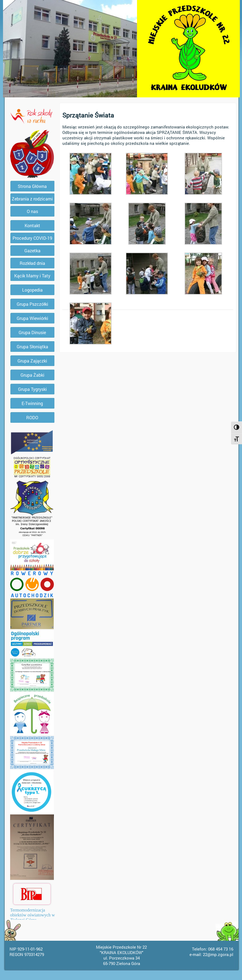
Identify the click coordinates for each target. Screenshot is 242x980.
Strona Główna (32, 186)
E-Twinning (32, 403)
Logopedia (32, 290)
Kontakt (32, 225)
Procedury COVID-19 (32, 238)
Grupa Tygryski (32, 389)
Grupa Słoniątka (32, 347)
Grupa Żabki (32, 375)
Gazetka (32, 251)
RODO (32, 417)
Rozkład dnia (32, 263)
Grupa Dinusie (32, 332)
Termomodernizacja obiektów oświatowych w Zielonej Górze (33, 915)
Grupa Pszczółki (32, 304)
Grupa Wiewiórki (32, 318)
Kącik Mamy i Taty (32, 276)
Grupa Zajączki (32, 361)
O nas (32, 211)
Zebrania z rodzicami (32, 199)
